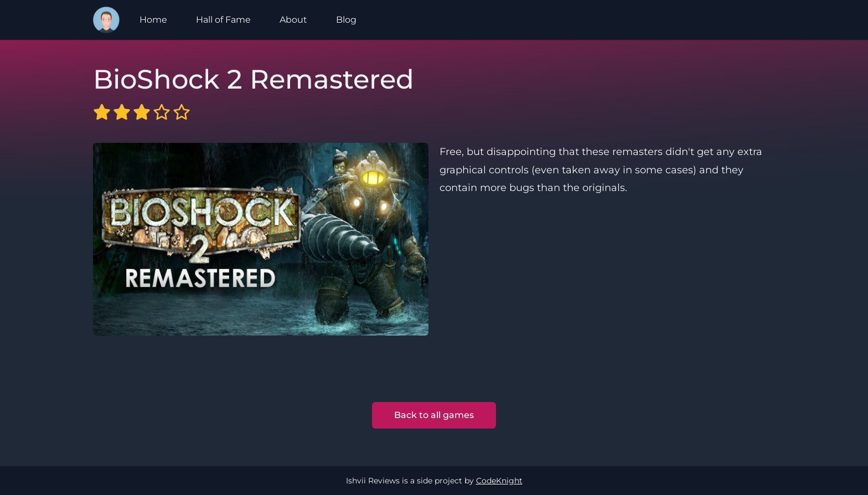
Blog (346, 20)
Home (153, 20)
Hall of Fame (223, 20)
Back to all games (434, 415)
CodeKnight (499, 481)
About (293, 20)
